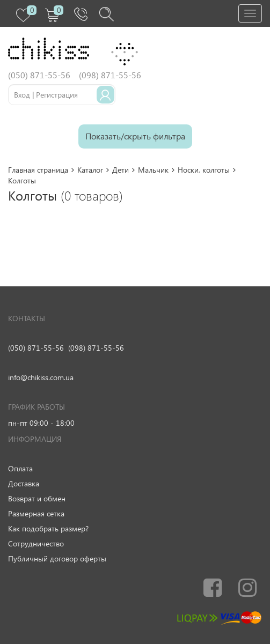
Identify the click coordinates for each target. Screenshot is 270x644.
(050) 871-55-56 (36, 348)
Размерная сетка (36, 513)
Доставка (24, 483)
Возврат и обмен (37, 498)
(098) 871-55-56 (96, 348)
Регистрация (57, 95)
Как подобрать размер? (48, 528)
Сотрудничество (36, 543)
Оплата (20, 468)
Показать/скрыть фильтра (135, 136)
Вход (22, 95)
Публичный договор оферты (57, 558)
